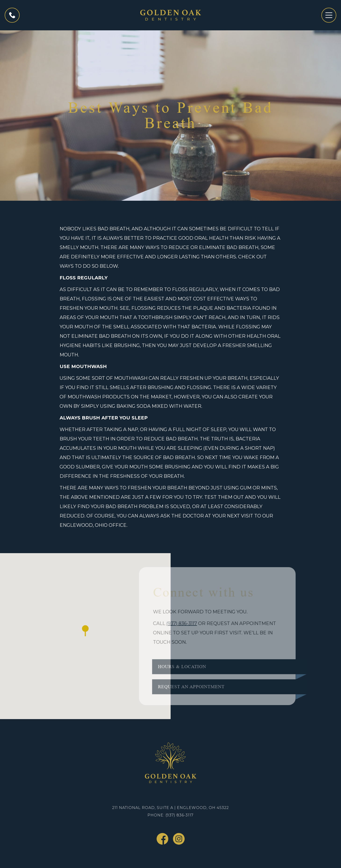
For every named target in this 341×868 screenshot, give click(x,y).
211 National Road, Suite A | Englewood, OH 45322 (170, 808)
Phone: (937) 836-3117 (170, 815)
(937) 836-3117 (178, 623)
